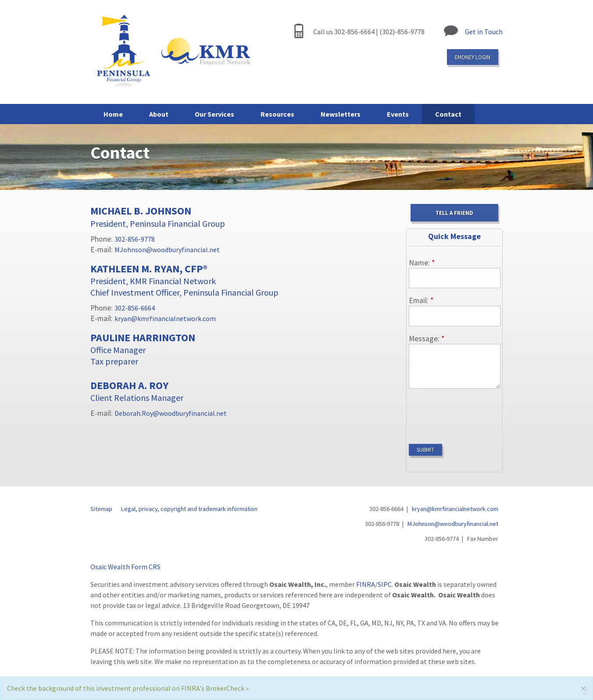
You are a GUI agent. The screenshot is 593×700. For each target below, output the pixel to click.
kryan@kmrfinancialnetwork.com (165, 318)
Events (398, 114)
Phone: (102, 239)
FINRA (366, 584)
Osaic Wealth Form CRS (125, 567)
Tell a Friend (454, 213)
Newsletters (341, 114)
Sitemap (101, 509)
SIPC (385, 584)
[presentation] (475, 413)
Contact (448, 114)
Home (113, 114)
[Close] (583, 688)
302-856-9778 (135, 239)
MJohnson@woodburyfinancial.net (167, 250)
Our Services (214, 114)
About (159, 114)
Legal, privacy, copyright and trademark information (189, 509)
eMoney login (473, 57)
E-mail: (102, 250)
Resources (277, 114)
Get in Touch (484, 32)
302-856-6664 (135, 308)
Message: (427, 339)
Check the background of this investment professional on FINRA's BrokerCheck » (128, 688)
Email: (421, 300)
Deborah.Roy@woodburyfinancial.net (171, 413)
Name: (422, 263)
